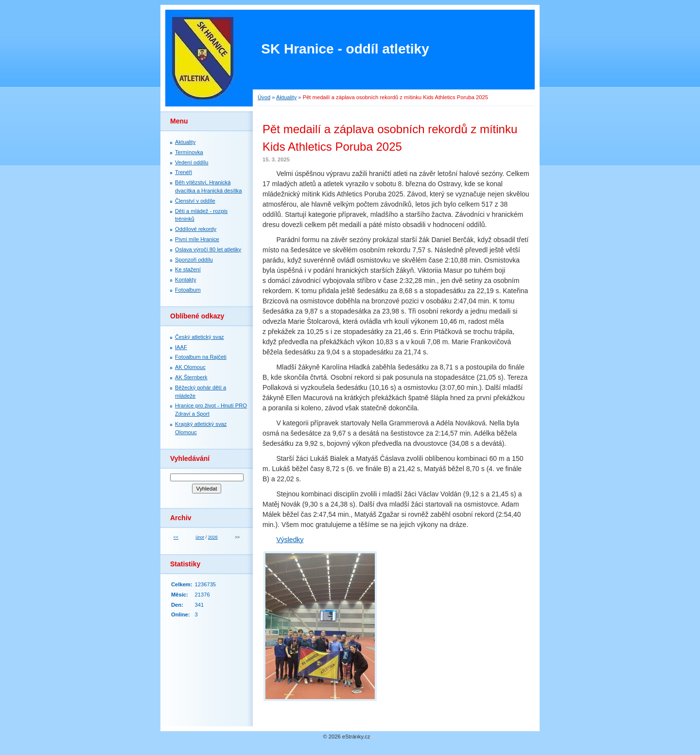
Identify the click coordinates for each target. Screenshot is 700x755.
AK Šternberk (191, 377)
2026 (213, 537)
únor (200, 537)
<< (176, 537)
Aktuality (286, 97)
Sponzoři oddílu (194, 260)
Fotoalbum (188, 290)
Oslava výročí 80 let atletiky (208, 249)
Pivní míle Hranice (197, 239)
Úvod (264, 97)
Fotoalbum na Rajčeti (201, 357)
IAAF (181, 347)
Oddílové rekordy (196, 229)
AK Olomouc (190, 367)
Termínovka (189, 152)
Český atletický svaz (200, 337)
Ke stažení (188, 269)
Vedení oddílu (192, 162)
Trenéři (184, 172)
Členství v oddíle (195, 201)
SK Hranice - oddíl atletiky (345, 49)
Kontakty (186, 280)
